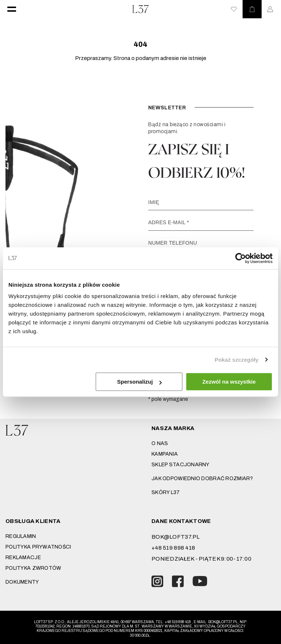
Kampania (165, 454)
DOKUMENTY (22, 582)
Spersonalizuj (139, 382)
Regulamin (21, 536)
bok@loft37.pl (176, 537)
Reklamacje (23, 558)
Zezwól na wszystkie (229, 382)
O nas (160, 443)
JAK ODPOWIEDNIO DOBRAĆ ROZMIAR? (202, 479)
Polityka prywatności (38, 547)
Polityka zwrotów (33, 568)
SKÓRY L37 (166, 492)
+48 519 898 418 (173, 548)
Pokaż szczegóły (237, 360)
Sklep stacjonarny (181, 465)
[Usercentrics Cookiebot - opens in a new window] (241, 258)
